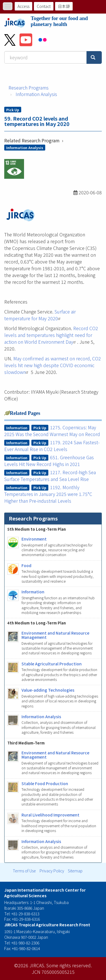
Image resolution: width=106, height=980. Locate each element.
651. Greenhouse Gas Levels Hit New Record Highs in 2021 (49, 461)
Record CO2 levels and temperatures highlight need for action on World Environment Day (51, 335)
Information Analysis (36, 94)
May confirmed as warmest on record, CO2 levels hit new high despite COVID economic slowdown (53, 365)
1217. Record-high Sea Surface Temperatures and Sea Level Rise (50, 476)
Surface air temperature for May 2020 (40, 315)
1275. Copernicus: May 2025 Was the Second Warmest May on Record (52, 431)
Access (23, 6)
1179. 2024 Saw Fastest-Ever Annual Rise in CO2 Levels (52, 446)
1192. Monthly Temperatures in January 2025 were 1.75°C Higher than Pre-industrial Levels (48, 494)
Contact (44, 6)
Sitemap (75, 871)
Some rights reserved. (69, 965)
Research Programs (29, 88)
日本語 (64, 6)
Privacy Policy (52, 871)
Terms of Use (24, 871)
